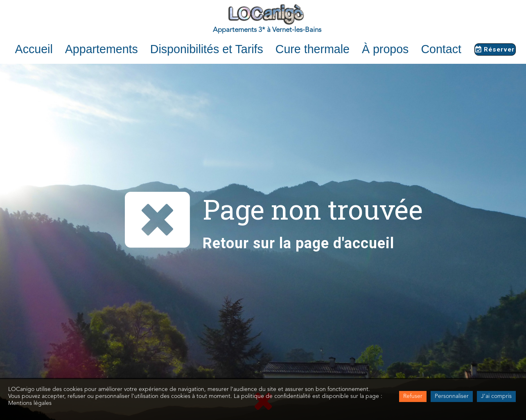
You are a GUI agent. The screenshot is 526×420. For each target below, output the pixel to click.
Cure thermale (313, 49)
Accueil (34, 49)
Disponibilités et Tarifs (207, 49)
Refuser (413, 396)
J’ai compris (496, 396)
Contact (441, 49)
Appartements (102, 49)
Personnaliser (452, 396)
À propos (385, 49)
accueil (369, 243)
